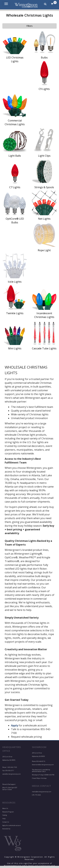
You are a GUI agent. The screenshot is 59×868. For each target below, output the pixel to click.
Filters (29, 26)
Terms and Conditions (39, 866)
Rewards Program (8, 812)
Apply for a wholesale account (11, 825)
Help (4, 819)
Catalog (5, 815)
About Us (5, 808)
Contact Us (6, 822)
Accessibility (6, 829)
